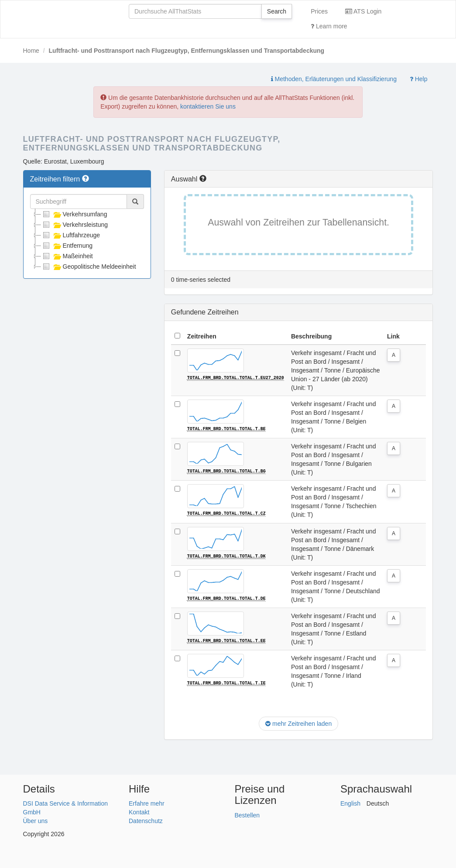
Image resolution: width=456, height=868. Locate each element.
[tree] (87, 240)
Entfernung (67, 246)
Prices (319, 11)
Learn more (329, 26)
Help (419, 79)
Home (31, 51)
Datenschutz (146, 820)
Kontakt (139, 811)
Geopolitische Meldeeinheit (89, 267)
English (350, 803)
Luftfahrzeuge (71, 235)
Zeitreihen (202, 336)
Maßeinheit (67, 256)
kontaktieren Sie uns (208, 106)
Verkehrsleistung (75, 225)
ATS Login (363, 11)
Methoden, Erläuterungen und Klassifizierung (334, 79)
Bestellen (247, 814)
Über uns (36, 820)
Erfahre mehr (147, 803)
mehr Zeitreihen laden (298, 723)
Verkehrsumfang (74, 214)
